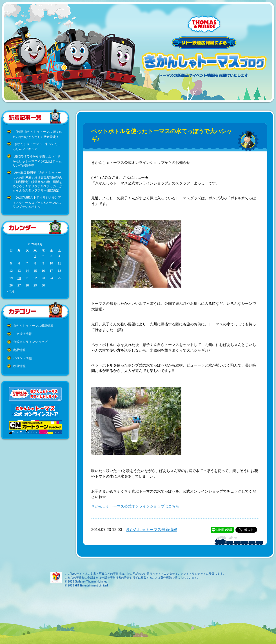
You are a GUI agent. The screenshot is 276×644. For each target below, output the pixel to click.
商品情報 (19, 350)
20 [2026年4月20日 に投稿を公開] (19, 278)
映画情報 (19, 366)
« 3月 (11, 291)
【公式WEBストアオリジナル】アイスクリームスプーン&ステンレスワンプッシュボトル (37, 202)
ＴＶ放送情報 (23, 334)
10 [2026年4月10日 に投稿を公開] (51, 263)
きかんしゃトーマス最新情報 (33, 326)
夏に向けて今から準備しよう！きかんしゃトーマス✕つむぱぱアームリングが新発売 (37, 161)
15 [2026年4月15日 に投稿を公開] (35, 271)
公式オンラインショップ (30, 342)
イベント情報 (23, 358)
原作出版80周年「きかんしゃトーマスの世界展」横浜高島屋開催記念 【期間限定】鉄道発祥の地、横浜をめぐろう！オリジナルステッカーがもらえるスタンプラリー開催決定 (37, 181)
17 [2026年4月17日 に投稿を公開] (51, 271)
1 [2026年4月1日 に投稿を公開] (35, 256)
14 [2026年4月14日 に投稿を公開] (27, 271)
